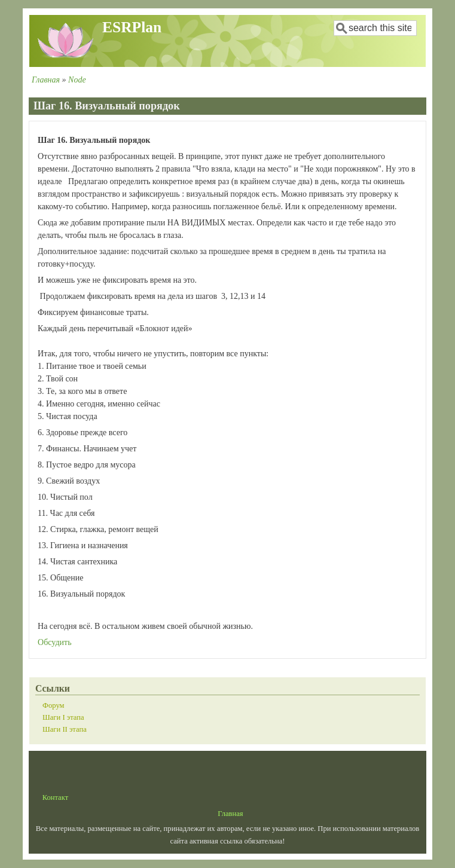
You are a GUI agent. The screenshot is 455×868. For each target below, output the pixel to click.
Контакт (56, 797)
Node (77, 80)
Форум (53, 705)
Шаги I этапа (63, 717)
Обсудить (55, 642)
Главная (46, 80)
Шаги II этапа (65, 729)
